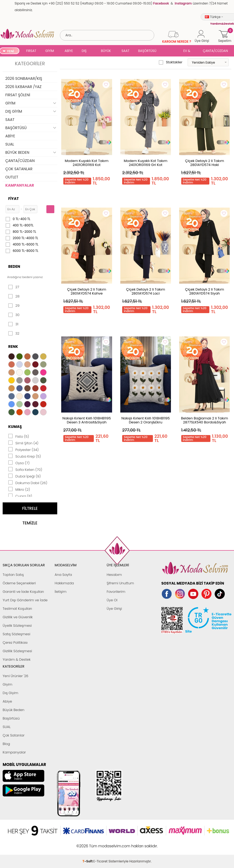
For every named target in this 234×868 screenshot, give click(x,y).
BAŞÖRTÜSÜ (147, 51)
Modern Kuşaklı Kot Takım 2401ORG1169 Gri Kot (146, 163)
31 (13, 324)
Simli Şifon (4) (23, 443)
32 (14, 334)
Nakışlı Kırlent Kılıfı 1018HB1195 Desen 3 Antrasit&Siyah (87, 420)
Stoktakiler (171, 62)
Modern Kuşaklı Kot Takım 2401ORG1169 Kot (87, 163)
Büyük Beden (14, 710)
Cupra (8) (20, 496)
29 (14, 306)
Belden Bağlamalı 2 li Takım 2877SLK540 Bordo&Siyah (204, 420)
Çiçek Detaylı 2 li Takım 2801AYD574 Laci (146, 291)
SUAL (171, 51)
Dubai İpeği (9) (25, 476)
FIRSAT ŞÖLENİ (31, 51)
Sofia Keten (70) (25, 469)
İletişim (61, 592)
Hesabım (114, 575)
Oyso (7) (19, 463)
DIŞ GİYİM (86, 51)
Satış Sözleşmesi (16, 634)
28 (14, 296)
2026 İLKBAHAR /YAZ (23, 87)
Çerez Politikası (15, 643)
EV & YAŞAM (189, 51)
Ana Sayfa (63, 575)
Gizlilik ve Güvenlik (18, 617)
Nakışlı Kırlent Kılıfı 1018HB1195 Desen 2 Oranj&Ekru (146, 420)
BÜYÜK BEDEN (106, 51)
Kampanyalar (14, 752)
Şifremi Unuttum (120, 583)
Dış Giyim (10, 693)
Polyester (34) (23, 449)
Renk (13, 347)
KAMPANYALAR (20, 185)
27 (14, 287)
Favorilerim (116, 592)
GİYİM (50, 51)
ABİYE (69, 51)
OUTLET (12, 177)
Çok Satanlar (14, 735)
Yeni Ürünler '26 (16, 676)
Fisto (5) (19, 436)
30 (14, 315)
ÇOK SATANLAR (19, 169)
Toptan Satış (13, 575)
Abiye (7, 701)
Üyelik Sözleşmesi (17, 626)
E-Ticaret (100, 843)
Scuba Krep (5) (25, 456)
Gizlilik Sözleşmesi (17, 651)
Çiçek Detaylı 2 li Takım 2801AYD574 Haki (204, 163)
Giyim (8, 684)
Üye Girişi (114, 609)
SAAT (126, 51)
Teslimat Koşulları (17, 609)
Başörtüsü (11, 718)
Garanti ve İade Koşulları (23, 592)
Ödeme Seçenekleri (19, 583)
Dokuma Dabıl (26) (28, 483)
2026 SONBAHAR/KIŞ (24, 78)
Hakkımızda (64, 583)
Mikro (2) (19, 489)
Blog (6, 744)
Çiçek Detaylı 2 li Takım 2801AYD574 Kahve (87, 291)
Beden (14, 266)
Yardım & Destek (17, 659)
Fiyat (14, 199)
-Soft (88, 843)
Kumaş (15, 427)
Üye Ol (112, 600)
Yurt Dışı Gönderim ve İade (25, 600)
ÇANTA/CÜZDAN (215, 51)
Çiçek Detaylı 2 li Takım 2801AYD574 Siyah (204, 291)
